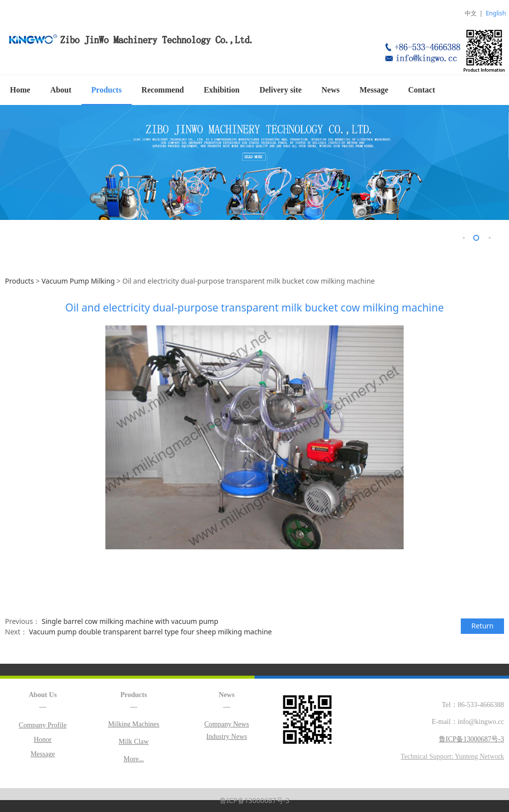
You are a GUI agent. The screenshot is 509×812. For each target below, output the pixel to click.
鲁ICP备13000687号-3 (255, 800)
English (496, 13)
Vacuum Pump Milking (79, 280)
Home (20, 90)
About (61, 90)
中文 (471, 13)
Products (107, 90)
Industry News (227, 736)
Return (482, 625)
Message (374, 90)
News (331, 90)
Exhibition (222, 90)
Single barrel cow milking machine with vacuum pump (130, 621)
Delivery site (281, 90)
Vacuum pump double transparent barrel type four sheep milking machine (150, 631)
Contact (422, 90)
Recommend (163, 90)
